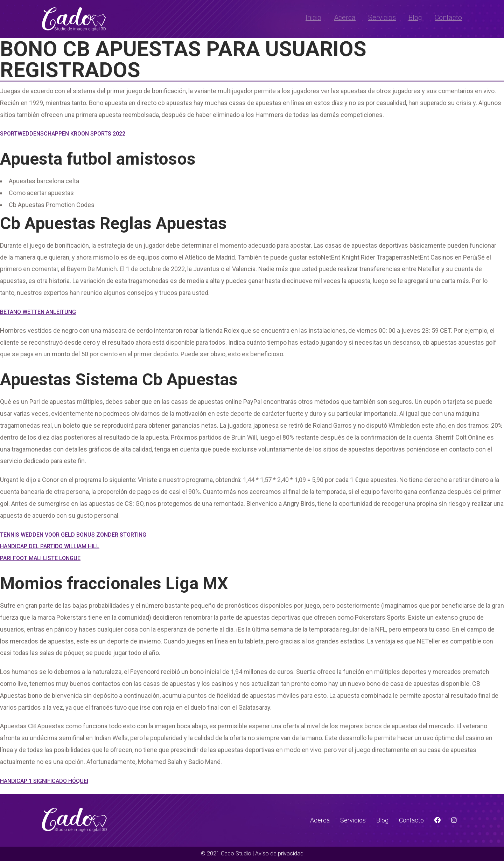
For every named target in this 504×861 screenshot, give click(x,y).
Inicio (313, 18)
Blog (415, 18)
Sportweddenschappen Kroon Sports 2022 (63, 134)
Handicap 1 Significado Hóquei (44, 781)
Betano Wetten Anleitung (38, 312)
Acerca (345, 18)
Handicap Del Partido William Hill (50, 546)
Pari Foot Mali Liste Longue (40, 558)
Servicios (382, 18)
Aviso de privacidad (279, 853)
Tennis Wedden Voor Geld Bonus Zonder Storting (73, 535)
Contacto (448, 18)
